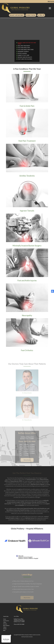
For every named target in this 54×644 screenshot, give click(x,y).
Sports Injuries (22, 53)
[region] (27, 28)
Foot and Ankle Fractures (26, 50)
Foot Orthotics (27, 335)
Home (5, 619)
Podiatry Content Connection (35, 635)
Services (5, 624)
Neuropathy (27, 300)
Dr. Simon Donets (27, 382)
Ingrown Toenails (23, 51)
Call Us (41, 15)
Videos (5, 627)
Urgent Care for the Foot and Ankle (27, 43)
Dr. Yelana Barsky (27, 409)
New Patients (6, 625)
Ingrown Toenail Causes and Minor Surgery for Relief (26, 587)
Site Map (23, 637)
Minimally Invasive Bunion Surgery (27, 230)
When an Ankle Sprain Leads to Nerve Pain (23, 589)
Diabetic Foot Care (23, 55)
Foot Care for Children (25, 59)
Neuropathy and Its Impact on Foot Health (23, 592)
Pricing (5, 629)
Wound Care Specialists (25, 57)
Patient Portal (31, 15)
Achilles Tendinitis (27, 160)
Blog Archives (27, 598)
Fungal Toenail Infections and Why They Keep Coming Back (28, 584)
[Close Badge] (10, 635)
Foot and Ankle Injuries (27, 265)
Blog (4, 630)
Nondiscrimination (29, 637)
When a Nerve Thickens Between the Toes (23, 581)
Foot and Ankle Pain (24, 48)
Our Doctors (6, 621)
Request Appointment (17, 15)
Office (5, 622)
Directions (27, 460)
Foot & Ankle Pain (27, 91)
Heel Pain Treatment (24, 46)
